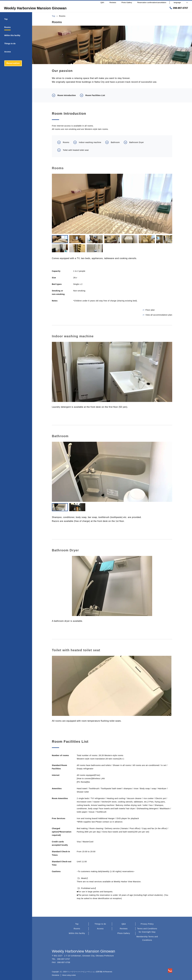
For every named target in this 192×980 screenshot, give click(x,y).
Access (100, 929)
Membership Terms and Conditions (147, 938)
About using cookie (69, 975)
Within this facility (77, 933)
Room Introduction (64, 95)
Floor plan (149, 310)
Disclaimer (56, 975)
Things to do (100, 924)
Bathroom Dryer (134, 142)
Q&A (124, 924)
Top (77, 924)
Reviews (124, 929)
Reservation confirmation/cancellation (152, 2)
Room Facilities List (92, 95)
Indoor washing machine (87, 142)
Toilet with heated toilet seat (73, 150)
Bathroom (112, 142)
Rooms (63, 142)
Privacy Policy (147, 924)
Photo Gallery (124, 933)
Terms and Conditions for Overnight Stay (147, 930)
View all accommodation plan (157, 315)
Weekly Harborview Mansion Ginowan (83, 951)
